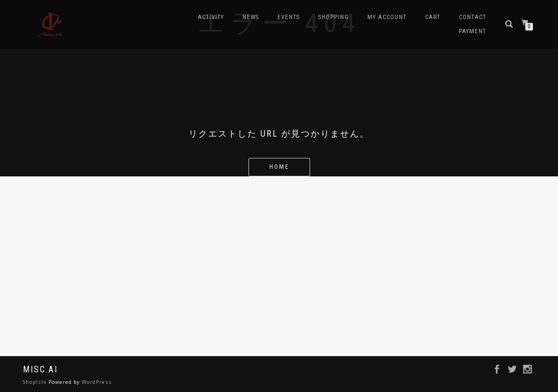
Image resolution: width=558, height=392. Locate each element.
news (251, 17)
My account (387, 17)
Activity (211, 17)
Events (289, 17)
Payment (472, 31)
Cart (433, 17)
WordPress (97, 382)
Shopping (333, 17)
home (279, 167)
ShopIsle (36, 382)
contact (472, 17)
